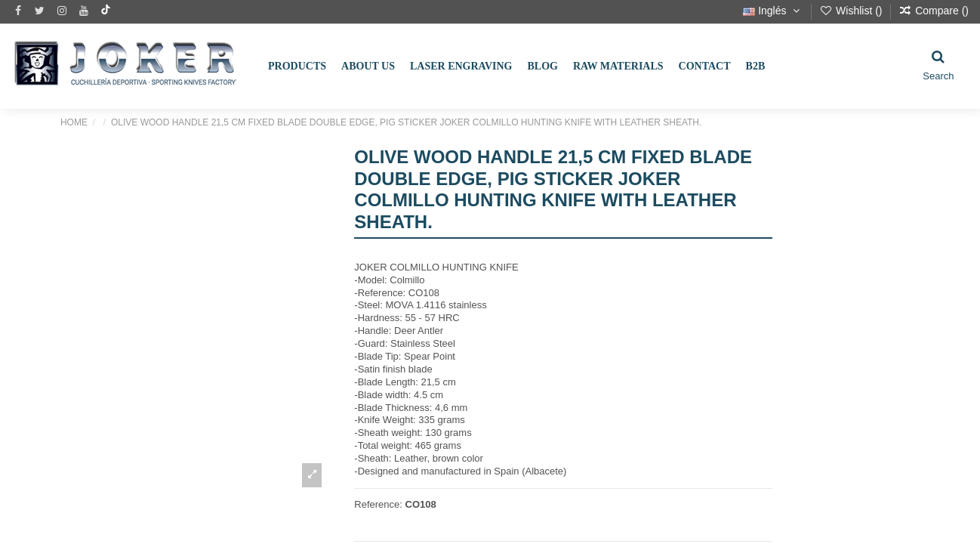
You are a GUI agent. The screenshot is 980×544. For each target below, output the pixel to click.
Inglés (773, 11)
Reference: (378, 504)
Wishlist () (852, 11)
